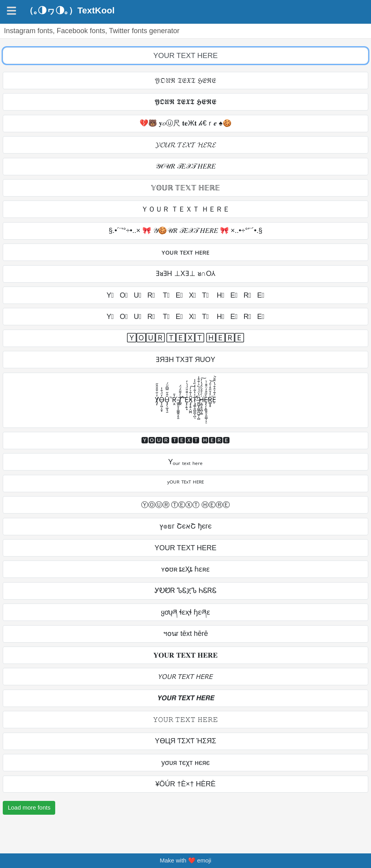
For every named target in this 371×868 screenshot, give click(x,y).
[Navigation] (11, 11)
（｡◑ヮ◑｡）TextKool (70, 11)
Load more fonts (29, 807)
